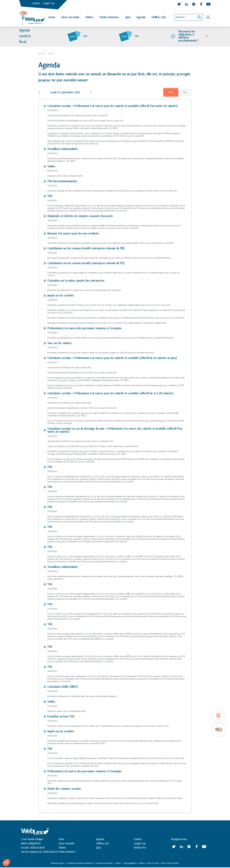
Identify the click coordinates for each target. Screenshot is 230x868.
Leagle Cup (49, 3)
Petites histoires (109, 17)
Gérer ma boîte (70, 17)
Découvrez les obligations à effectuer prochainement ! (188, 37)
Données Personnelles (104, 864)
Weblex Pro (140, 848)
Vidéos (90, 17)
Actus (52, 17)
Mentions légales (58, 864)
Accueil (41, 54)
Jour (185, 93)
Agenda (141, 17)
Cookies (118, 864)
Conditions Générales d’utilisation (80, 864)
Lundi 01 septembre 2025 (65, 93)
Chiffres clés (159, 17)
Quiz (128, 17)
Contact (36, 3)
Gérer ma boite (67, 844)
